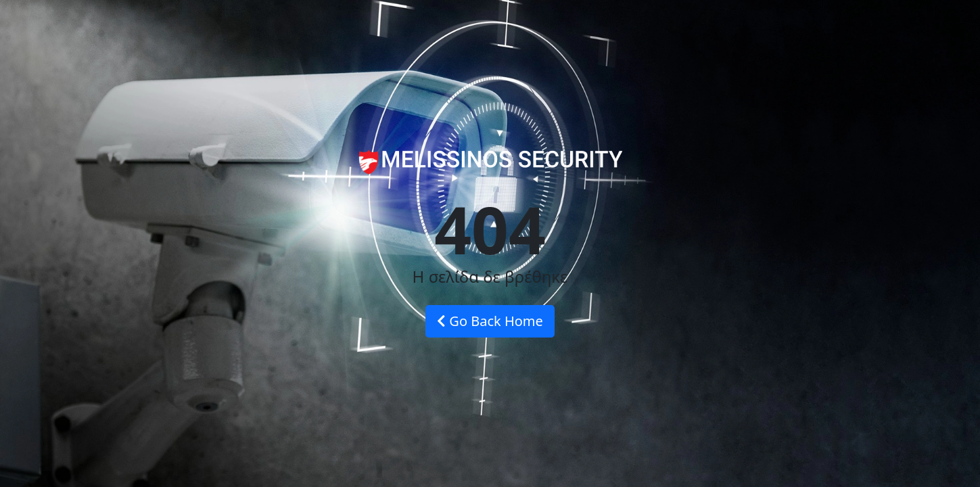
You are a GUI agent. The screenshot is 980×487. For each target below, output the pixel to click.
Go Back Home (490, 321)
